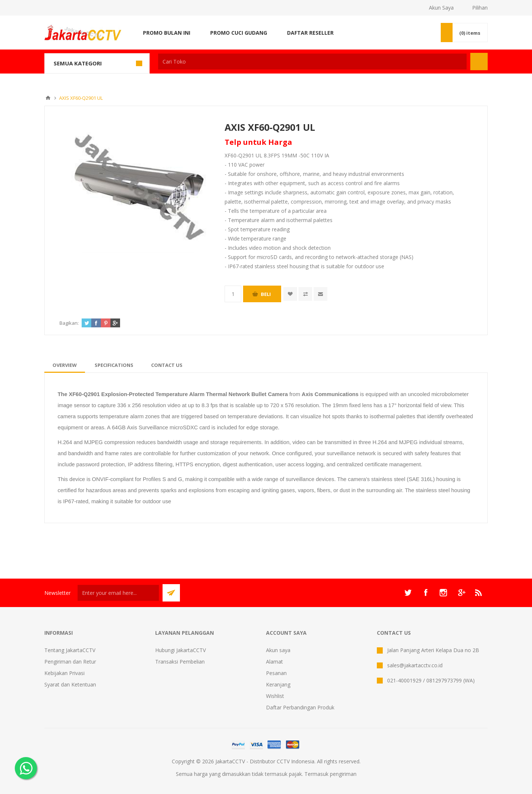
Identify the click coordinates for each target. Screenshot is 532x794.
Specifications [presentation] (114, 365)
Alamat (274, 662)
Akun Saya (441, 8)
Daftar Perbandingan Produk (300, 707)
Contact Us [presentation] (167, 365)
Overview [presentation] (65, 365)
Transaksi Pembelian (180, 662)
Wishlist (275, 696)
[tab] (65, 365)
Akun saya (278, 650)
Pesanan (276, 673)
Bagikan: (69, 323)
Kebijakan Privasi (64, 673)
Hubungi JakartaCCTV (180, 650)
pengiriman (343, 774)
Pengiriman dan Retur (70, 662)
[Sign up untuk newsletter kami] (118, 593)
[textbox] (312, 62)
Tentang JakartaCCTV (70, 650)
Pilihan (480, 8)
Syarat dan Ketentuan (70, 684)
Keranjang (278, 684)
